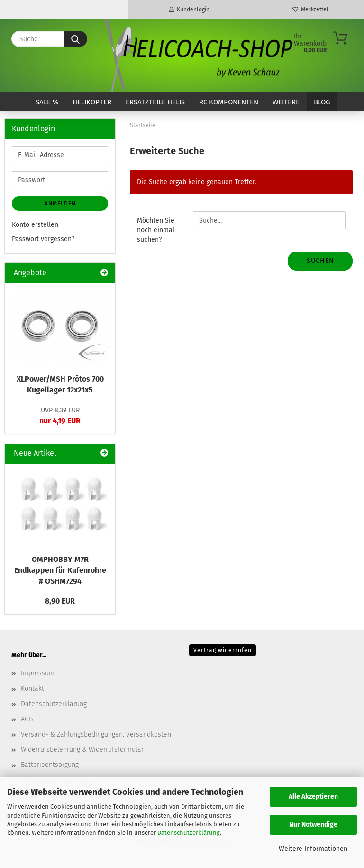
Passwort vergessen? (43, 239)
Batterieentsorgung (50, 765)
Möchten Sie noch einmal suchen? (156, 230)
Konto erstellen (35, 225)
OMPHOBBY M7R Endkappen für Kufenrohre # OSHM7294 (60, 570)
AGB (27, 719)
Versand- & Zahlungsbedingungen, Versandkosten (96, 734)
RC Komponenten (229, 102)
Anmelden (60, 204)
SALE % (47, 102)
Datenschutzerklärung (189, 833)
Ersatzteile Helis (155, 102)
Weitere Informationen (313, 849)
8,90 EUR (60, 601)
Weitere (286, 102)
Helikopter (92, 102)
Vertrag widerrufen (223, 650)
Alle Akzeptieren (313, 797)
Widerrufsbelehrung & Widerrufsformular (82, 750)
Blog (322, 102)
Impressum (38, 673)
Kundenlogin (189, 9)
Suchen (320, 261)
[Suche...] (75, 39)
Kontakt (32, 688)
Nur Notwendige (313, 825)
